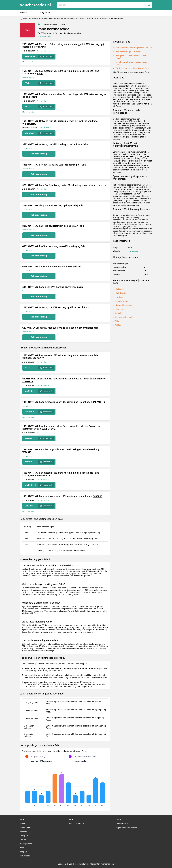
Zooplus (23, 852)
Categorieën (46, 13)
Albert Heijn (25, 828)
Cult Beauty (121, 293)
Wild (117, 321)
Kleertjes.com (26, 844)
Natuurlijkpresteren (124, 305)
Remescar (120, 309)
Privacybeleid (122, 824)
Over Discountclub (76, 824)
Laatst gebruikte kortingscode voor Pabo (131, 63)
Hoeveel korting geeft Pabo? (128, 52)
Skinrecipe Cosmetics (125, 317)
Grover (23, 840)
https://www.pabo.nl (45, 36)
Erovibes (119, 297)
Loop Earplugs (122, 301)
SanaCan (119, 313)
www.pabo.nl (134, 251)
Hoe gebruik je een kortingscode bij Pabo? (132, 57)
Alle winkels (25, 856)
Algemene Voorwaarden (127, 828)
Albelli (23, 824)
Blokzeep (120, 289)
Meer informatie (28, 62)
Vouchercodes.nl (35, 5)
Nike (22, 848)
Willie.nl (119, 325)
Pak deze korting (39, 154)
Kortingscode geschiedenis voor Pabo (132, 68)
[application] (65, 787)
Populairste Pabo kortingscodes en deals (134, 48)
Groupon (24, 836)
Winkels (25, 13)
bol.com (23, 832)
